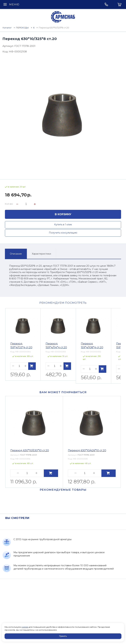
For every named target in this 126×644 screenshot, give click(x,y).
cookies (25, 627)
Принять (63, 636)
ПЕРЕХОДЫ (22, 28)
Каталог (7, 28)
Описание (16, 254)
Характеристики (41, 254)
